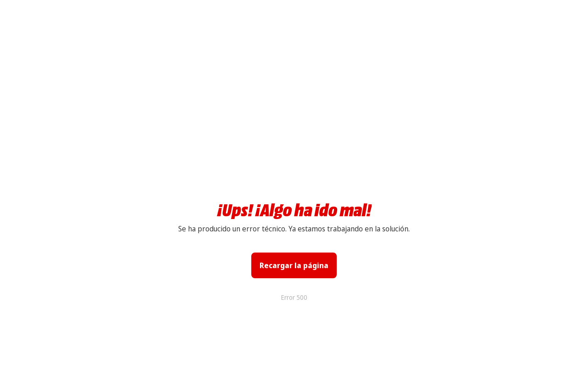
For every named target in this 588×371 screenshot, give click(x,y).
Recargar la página (294, 265)
